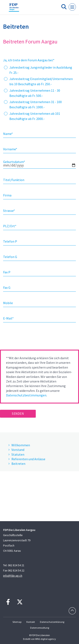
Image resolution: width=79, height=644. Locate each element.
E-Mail (8, 318)
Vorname (10, 149)
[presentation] (32, 337)
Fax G (7, 287)
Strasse (9, 211)
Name (8, 134)
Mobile (8, 303)
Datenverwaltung (40, 628)
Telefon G (10, 257)
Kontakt (31, 622)
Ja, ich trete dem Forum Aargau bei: (29, 60)
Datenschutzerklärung (52, 622)
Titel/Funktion (14, 180)
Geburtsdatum (14, 162)
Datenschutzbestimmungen (26, 395)
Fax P (7, 272)
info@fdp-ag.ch (13, 576)
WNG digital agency (46, 639)
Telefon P (10, 241)
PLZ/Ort (10, 226)
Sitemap (17, 622)
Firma (7, 195)
